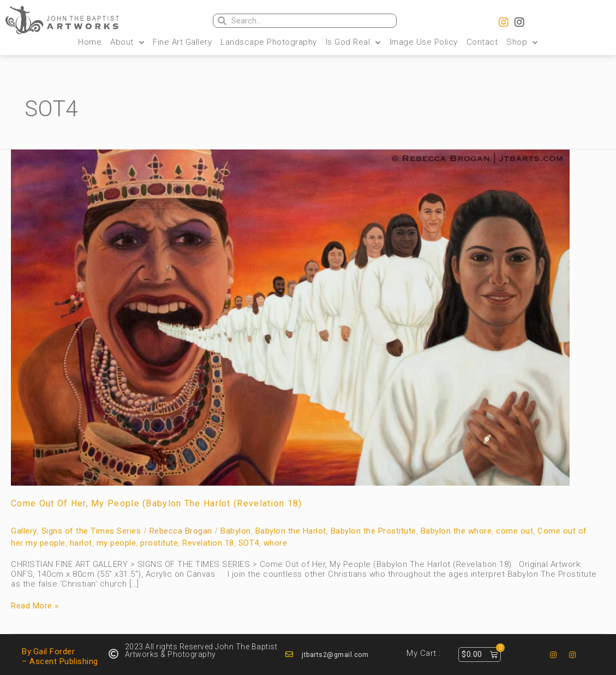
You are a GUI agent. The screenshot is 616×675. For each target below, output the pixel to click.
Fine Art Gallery (182, 42)
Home (90, 42)
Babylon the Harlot (291, 531)
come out (515, 531)
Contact (482, 42)
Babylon (236, 531)
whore (276, 543)
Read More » (35, 606)
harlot (81, 543)
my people (116, 543)
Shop (522, 42)
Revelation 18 (208, 543)
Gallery (24, 531)
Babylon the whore (456, 531)
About (127, 42)
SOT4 (249, 543)
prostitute (159, 543)
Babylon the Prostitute (373, 531)
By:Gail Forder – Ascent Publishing (60, 656)
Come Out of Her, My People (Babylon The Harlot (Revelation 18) (157, 503)
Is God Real (353, 42)
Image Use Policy (424, 42)
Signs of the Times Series (91, 531)
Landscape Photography (269, 42)
